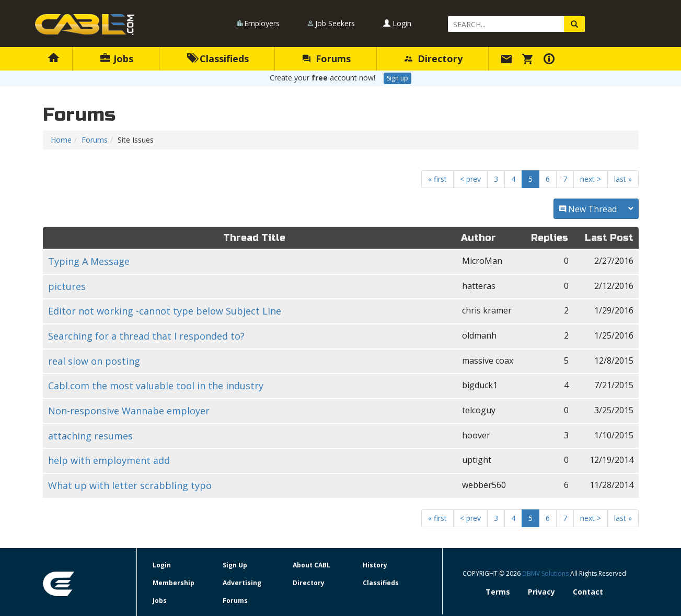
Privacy (541, 592)
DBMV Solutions (546, 573)
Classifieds (218, 59)
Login (397, 23)
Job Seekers (335, 23)
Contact (588, 592)
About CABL (311, 565)
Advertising (242, 583)
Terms (498, 592)
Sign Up (235, 565)
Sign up (397, 78)
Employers (262, 23)
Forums (327, 59)
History (375, 565)
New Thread (596, 209)
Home (61, 140)
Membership (174, 583)
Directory (434, 59)
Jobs (117, 59)
